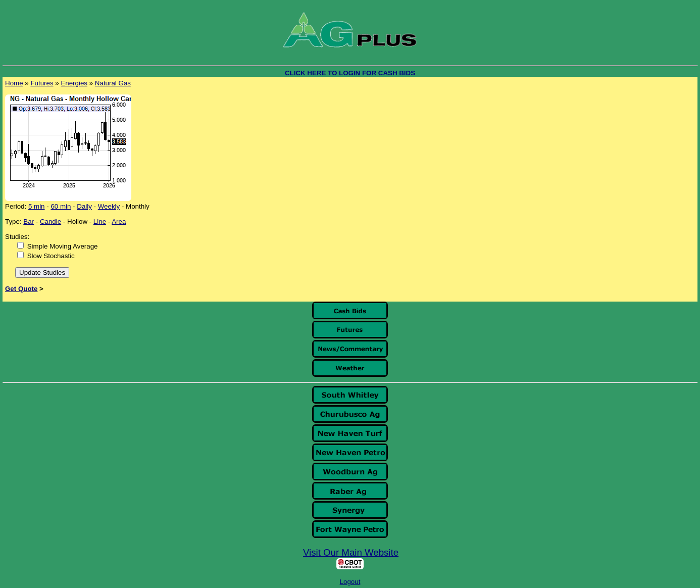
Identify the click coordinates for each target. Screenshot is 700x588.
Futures (42, 83)
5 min (37, 206)
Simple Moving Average (63, 246)
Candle (51, 222)
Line (100, 222)
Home (14, 83)
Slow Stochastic (51, 256)
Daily (84, 206)
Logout (350, 582)
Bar (29, 222)
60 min (61, 206)
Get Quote (21, 289)
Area (119, 222)
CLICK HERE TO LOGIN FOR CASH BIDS (350, 73)
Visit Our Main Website (351, 552)
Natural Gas (113, 83)
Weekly (109, 206)
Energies (74, 83)
